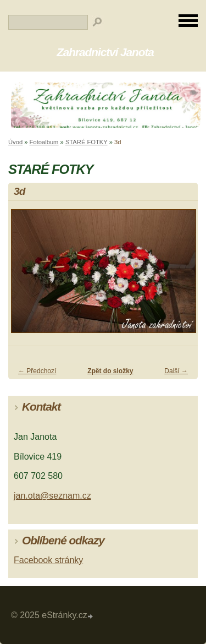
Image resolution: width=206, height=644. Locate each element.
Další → (176, 371)
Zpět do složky (110, 371)
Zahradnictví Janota (105, 52)
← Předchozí (37, 371)
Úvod (15, 142)
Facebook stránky (48, 560)
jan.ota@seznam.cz (52, 496)
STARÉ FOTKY (87, 142)
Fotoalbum (44, 142)
